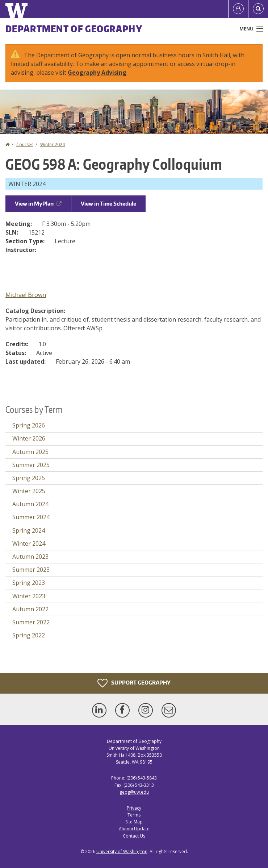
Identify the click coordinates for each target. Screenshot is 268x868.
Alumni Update (134, 829)
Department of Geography (74, 29)
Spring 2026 (29, 425)
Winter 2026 (29, 438)
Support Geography (134, 683)
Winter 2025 (29, 491)
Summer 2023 (31, 570)
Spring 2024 (29, 530)
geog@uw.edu (134, 792)
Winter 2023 (29, 596)
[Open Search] (258, 9)
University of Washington (122, 852)
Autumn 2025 (30, 452)
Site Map (134, 822)
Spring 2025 (29, 478)
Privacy (134, 808)
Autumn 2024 (30, 504)
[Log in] (238, 9)
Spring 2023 (29, 583)
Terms (134, 815)
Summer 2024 (31, 517)
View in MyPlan (38, 204)
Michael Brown (26, 295)
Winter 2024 (53, 144)
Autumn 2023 (30, 557)
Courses (25, 144)
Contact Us (134, 836)
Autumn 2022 (30, 609)
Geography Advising (97, 73)
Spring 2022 (29, 635)
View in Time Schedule (108, 204)
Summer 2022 (31, 622)
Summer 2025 (31, 465)
